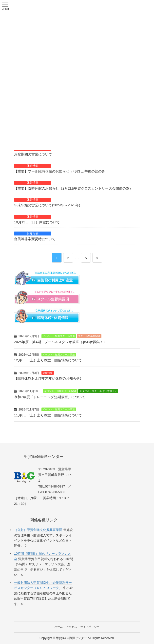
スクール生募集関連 (89, 336)
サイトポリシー (90, 627)
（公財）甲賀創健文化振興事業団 (38, 530)
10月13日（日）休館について (37, 222)
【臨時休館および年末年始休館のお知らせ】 (49, 378)
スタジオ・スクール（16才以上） (98, 391)
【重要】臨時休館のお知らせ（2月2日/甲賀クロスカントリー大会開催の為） (73, 188)
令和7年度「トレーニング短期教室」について (50, 397)
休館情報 (33, 166)
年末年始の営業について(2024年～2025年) (47, 205)
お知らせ (33, 234)
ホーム (59, 627)
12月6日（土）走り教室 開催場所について (48, 360)
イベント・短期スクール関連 (59, 336)
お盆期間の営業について (33, 154)
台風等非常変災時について (35, 239)
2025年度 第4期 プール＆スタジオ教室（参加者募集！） (60, 342)
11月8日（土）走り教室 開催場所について (48, 415)
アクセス (72, 627)
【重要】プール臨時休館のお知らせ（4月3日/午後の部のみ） (61, 171)
